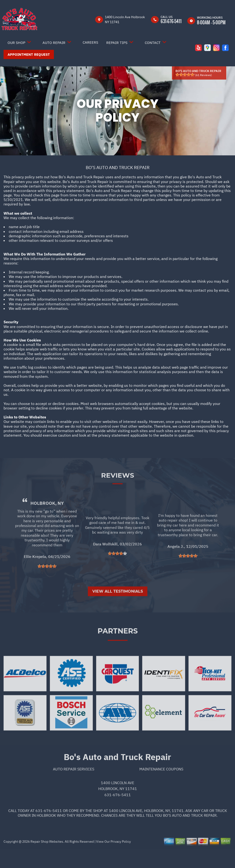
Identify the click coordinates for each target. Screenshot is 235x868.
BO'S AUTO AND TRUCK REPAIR (118, 167)
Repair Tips (117, 43)
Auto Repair (54, 43)
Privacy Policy (121, 859)
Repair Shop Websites (46, 859)
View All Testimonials (118, 609)
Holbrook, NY (47, 520)
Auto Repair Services (74, 787)
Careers (90, 42)
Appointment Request (29, 54)
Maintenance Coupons (161, 787)
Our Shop (16, 43)
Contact (153, 43)
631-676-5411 (171, 21)
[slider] (185, 75)
